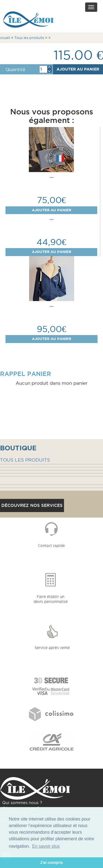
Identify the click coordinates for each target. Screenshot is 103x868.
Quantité (15, 69)
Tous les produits (29, 38)
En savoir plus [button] (46, 846)
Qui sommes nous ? (22, 803)
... (51, 176)
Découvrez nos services (32, 505)
